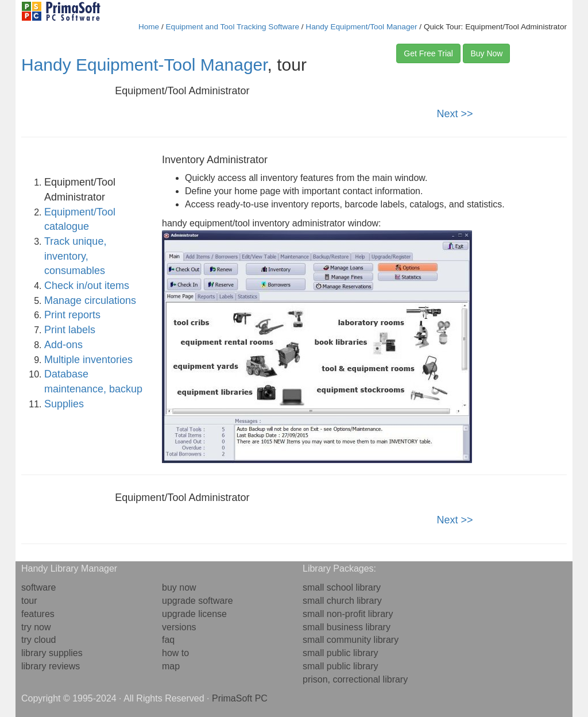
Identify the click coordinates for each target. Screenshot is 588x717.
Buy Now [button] (486, 53)
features (38, 614)
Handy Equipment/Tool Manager (361, 27)
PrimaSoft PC (240, 698)
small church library (342, 601)
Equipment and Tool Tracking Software (233, 27)
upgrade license (194, 614)
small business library (347, 627)
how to (175, 653)
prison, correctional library (355, 679)
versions (179, 627)
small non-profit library (348, 614)
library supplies (52, 653)
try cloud (38, 640)
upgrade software (198, 601)
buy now (179, 587)
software (38, 587)
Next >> (455, 114)
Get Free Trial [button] (428, 53)
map (171, 666)
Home (149, 27)
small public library (341, 653)
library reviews (51, 666)
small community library (351, 640)
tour (29, 601)
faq (168, 640)
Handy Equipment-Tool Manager (144, 65)
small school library (342, 587)
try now (36, 627)
